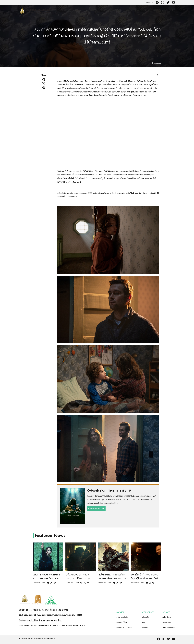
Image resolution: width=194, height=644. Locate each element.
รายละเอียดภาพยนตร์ (96, 509)
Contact (145, 628)
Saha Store (150, 10)
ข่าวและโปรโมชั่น (122, 617)
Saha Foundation (169, 628)
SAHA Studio (167, 622)
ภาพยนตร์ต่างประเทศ (124, 628)
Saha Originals (111, 10)
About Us (146, 617)
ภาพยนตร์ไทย (122, 622)
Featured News (132, 10)
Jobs (163, 10)
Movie (95, 10)
